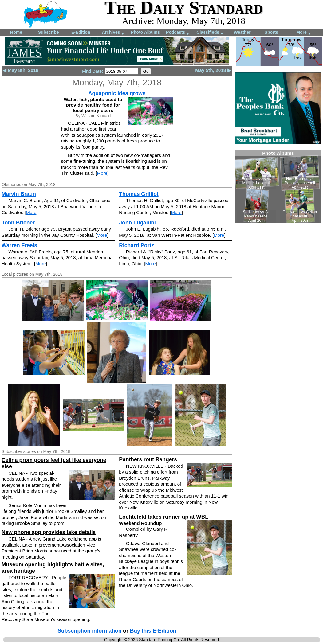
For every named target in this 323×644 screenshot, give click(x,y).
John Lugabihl (137, 223)
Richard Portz (136, 245)
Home (16, 32)
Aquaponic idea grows (117, 93)
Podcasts (178, 33)
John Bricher (18, 223)
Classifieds (210, 33)
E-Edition (81, 32)
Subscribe (49, 32)
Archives (113, 33)
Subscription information (89, 631)
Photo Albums (145, 32)
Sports (271, 32)
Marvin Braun (19, 194)
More (303, 33)
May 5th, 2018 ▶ (213, 70)
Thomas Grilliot (139, 194)
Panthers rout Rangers (148, 459)
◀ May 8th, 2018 (21, 70)
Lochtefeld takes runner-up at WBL (164, 517)
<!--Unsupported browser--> (278, 187)
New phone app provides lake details (49, 532)
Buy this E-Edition (153, 631)
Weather (242, 32)
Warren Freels (19, 245)
